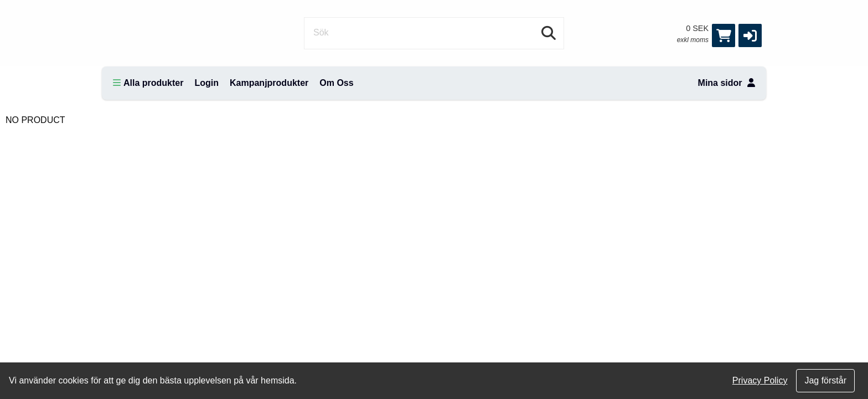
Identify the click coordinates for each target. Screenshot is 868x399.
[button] (750, 35)
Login (206, 83)
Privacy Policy (760, 380)
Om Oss (336, 83)
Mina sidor (727, 83)
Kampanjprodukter (269, 83)
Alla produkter (148, 83)
